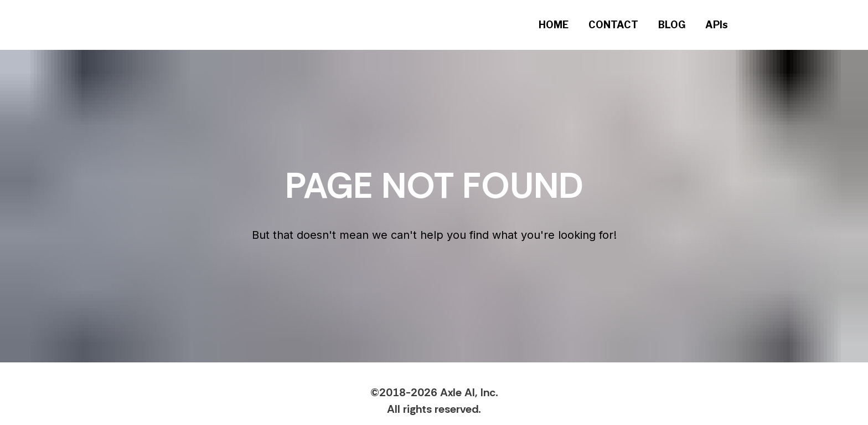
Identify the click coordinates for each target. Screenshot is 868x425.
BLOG (672, 25)
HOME (554, 25)
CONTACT (613, 25)
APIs (717, 25)
